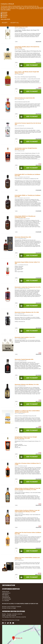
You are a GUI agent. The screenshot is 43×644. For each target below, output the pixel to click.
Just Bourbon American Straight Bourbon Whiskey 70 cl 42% (26, 149)
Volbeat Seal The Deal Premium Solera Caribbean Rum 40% (28, 533)
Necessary (5, 12)
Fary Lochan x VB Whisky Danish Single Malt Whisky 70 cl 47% (27, 72)
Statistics (4, 17)
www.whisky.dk (6, 596)
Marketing (5, 14)
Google (18, 620)
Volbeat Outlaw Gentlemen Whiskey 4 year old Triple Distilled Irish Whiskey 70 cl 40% (27, 511)
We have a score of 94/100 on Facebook (12, 607)
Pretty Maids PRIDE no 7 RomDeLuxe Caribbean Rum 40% (28, 196)
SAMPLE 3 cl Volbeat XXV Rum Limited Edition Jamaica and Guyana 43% (27, 411)
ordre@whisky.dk (6, 598)
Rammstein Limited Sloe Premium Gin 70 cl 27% (28, 287)
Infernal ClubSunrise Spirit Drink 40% (25, 98)
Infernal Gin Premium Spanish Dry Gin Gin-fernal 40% (28, 124)
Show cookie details (5, 19)
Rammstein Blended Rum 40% (23, 237)
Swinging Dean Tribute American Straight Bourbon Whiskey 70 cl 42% (26, 438)
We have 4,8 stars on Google (9, 608)
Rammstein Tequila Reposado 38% (24, 359)
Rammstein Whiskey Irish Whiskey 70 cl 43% (27, 384)
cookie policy (22, 9)
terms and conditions (6, 10)
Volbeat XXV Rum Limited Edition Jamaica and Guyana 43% (27, 558)
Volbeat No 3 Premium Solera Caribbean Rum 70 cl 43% (28, 464)
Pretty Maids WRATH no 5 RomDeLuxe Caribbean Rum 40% (25, 217)
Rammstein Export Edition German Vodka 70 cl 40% (27, 263)
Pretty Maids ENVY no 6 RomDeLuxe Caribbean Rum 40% (27, 175)
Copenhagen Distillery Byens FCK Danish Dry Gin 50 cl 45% (27, 47)
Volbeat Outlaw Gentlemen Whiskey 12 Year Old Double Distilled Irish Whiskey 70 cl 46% (28, 489)
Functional (5, 15)
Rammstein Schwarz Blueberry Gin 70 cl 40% (27, 312)
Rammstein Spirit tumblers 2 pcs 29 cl (25, 337)
